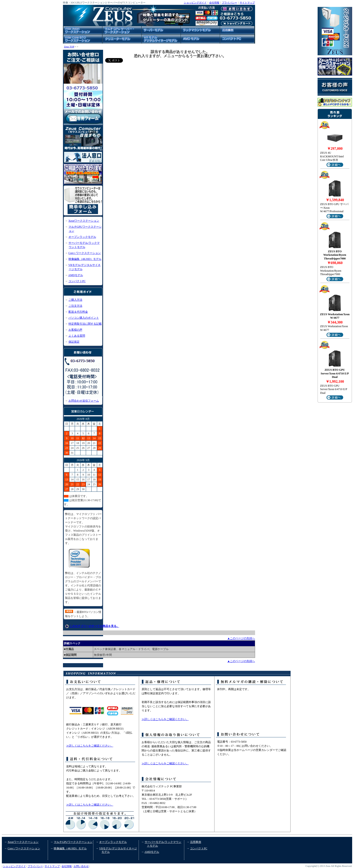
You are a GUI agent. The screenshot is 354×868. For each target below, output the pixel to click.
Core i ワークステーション (85, 253)
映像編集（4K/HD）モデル (85, 259)
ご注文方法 (75, 306)
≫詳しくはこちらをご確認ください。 (90, 746)
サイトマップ (247, 3)
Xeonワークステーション (84, 221)
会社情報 (214, 3)
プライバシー (229, 3)
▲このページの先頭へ (241, 638)
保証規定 (74, 342)
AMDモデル (76, 275)
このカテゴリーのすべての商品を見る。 (94, 626)
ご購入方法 (75, 300)
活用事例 (196, 842)
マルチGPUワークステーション (73, 842)
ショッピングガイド (195, 3)
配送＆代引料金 (78, 312)
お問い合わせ (81, 866)
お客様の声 (75, 330)
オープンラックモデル (82, 237)
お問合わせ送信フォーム (84, 401)
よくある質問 (77, 336)
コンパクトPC (77, 281)
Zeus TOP (69, 47)
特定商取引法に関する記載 (85, 324)
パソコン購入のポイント (84, 318)
